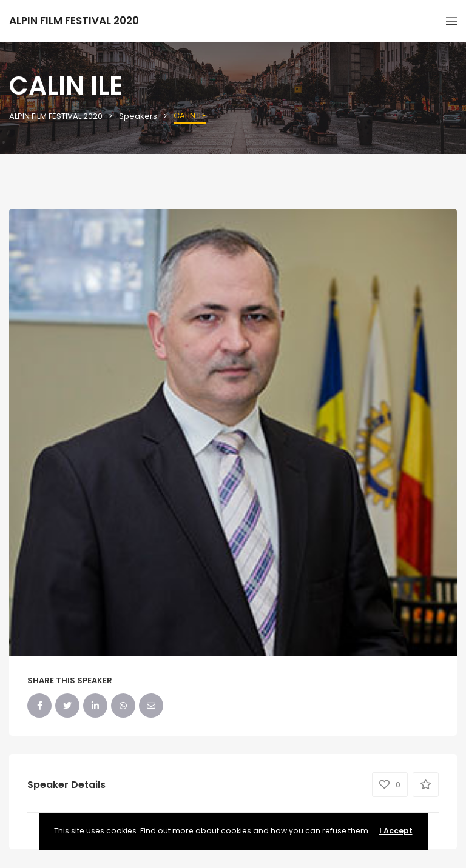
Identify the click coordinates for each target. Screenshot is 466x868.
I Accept (396, 831)
